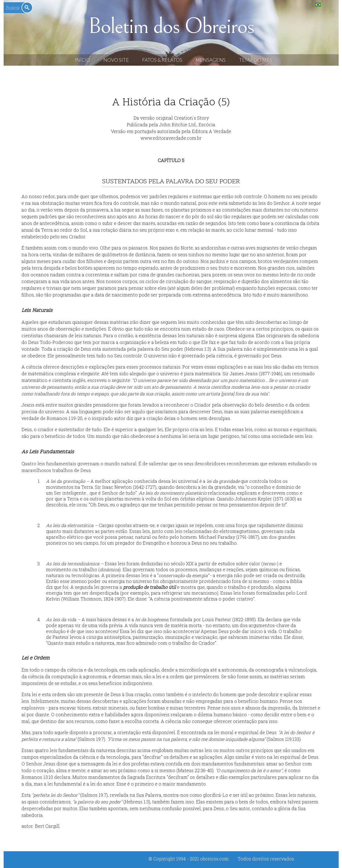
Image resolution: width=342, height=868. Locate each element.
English (329, 4)
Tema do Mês (256, 60)
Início (82, 60)
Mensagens (211, 60)
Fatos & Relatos (162, 60)
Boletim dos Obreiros (171, 26)
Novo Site (116, 60)
